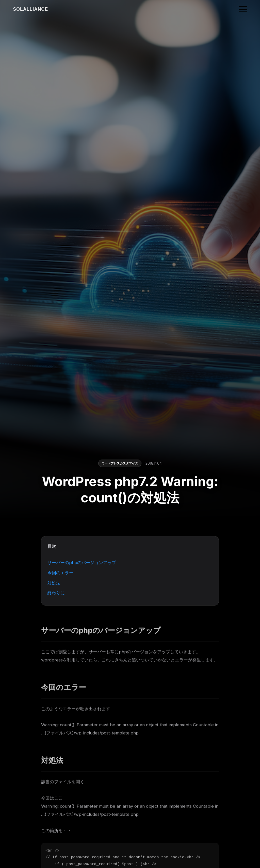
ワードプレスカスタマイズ (120, 464)
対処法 (54, 583)
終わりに (56, 594)
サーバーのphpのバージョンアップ (82, 563)
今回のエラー (60, 573)
